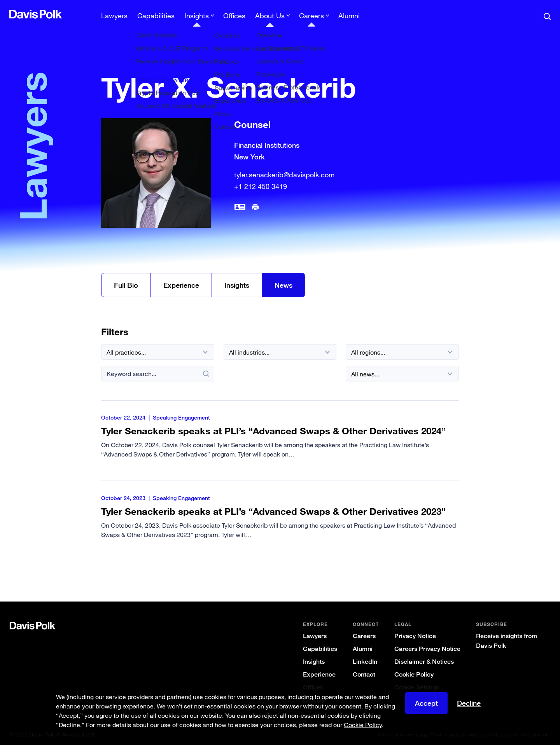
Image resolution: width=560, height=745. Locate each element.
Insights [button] (197, 16)
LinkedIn (365, 662)
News (283, 285)
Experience (181, 285)
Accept (426, 705)
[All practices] (158, 352)
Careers (364, 636)
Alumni (349, 16)
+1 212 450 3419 (261, 186)
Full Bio (126, 285)
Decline (469, 705)
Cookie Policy (414, 674)
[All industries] (280, 352)
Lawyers (114, 16)
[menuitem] (114, 18)
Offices (234, 16)
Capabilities (156, 16)
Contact (364, 674)
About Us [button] (270, 16)
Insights (237, 285)
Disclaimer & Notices (424, 662)
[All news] (402, 374)
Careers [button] (311, 16)
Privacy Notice (415, 636)
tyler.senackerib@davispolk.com (284, 175)
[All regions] (402, 352)
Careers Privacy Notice (427, 649)
